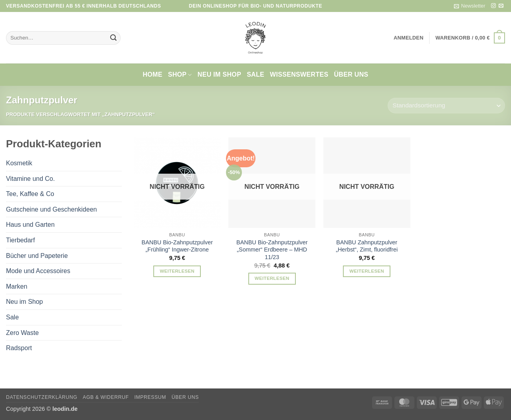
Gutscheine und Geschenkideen (51, 209)
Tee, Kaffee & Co (30, 194)
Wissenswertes (299, 74)
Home (152, 74)
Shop (180, 75)
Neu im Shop (219, 74)
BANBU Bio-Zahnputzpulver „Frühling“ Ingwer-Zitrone (177, 246)
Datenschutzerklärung (42, 397)
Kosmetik (19, 163)
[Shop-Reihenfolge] (446, 106)
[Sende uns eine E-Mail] (501, 6)
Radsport (19, 348)
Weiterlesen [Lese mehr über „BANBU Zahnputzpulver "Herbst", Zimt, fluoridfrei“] (367, 271)
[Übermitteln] (113, 38)
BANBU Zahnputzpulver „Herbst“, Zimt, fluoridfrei (367, 246)
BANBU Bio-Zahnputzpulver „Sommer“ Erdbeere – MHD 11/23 (272, 250)
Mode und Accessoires (38, 271)
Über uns (351, 74)
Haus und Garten (30, 225)
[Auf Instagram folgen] (493, 6)
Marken (17, 286)
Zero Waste (22, 333)
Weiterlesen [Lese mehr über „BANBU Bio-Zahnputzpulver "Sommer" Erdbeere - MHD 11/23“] (272, 278)
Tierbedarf (20, 240)
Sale (255, 74)
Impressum (150, 397)
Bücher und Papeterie (37, 256)
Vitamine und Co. (30, 179)
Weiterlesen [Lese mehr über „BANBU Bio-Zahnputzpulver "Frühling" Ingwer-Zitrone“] (177, 271)
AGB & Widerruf (106, 397)
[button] (469, 6)
